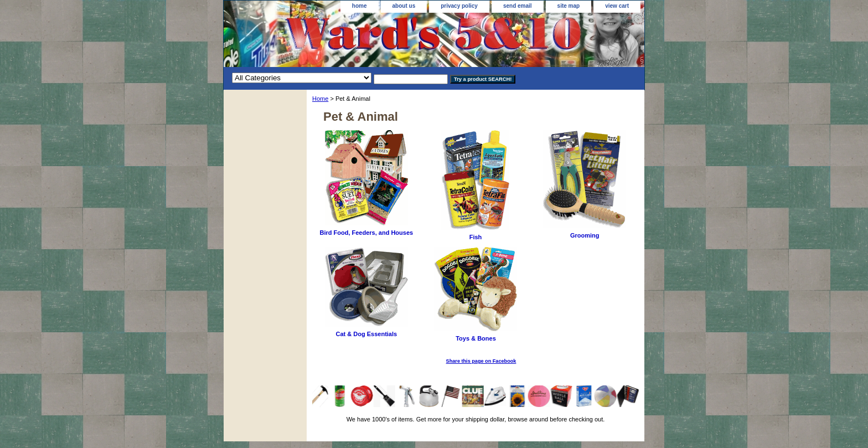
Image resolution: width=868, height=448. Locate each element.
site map (569, 6)
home (360, 6)
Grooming (585, 235)
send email (518, 6)
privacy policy (459, 6)
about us (404, 6)
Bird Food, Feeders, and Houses (366, 233)
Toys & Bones (476, 338)
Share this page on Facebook (481, 361)
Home (320, 99)
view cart (617, 6)
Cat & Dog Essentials (367, 334)
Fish (476, 237)
